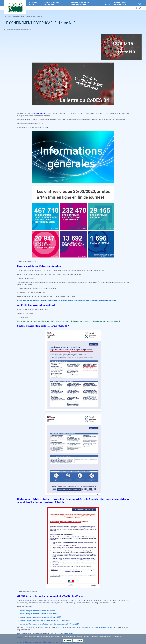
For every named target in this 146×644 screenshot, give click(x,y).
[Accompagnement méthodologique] (125, 3)
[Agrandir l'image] (121, 47)
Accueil (9, 16)
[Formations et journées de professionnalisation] (86, 3)
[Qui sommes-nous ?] (35, 3)
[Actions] (108, 3)
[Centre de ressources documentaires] (56, 3)
